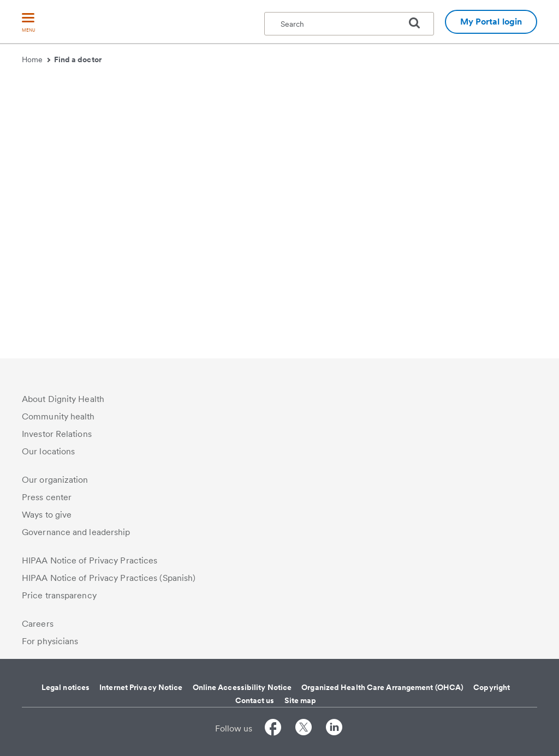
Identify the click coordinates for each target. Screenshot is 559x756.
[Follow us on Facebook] (273, 729)
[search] (419, 23)
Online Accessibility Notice (242, 687)
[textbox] (349, 24)
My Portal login (491, 22)
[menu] (28, 23)
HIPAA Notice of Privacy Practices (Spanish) (109, 578)
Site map (301, 700)
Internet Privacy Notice (141, 687)
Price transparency (59, 595)
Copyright (492, 687)
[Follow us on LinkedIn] (334, 729)
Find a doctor (78, 59)
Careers (38, 624)
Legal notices (66, 687)
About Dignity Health (63, 399)
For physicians (50, 641)
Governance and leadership (76, 532)
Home (36, 59)
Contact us (255, 700)
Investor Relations (57, 434)
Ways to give (47, 515)
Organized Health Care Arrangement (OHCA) (382, 687)
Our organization (55, 480)
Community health (58, 416)
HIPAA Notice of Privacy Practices (90, 560)
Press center (47, 497)
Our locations (48, 451)
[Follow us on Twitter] (304, 729)
